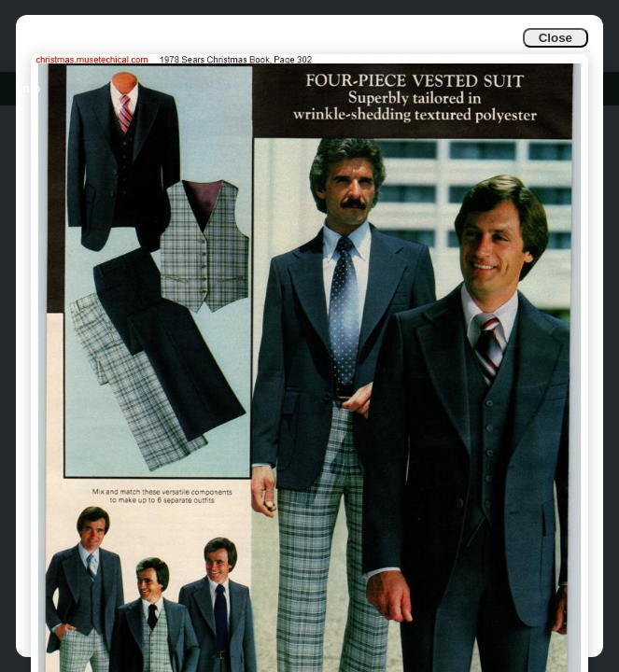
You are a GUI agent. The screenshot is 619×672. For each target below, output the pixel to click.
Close (556, 38)
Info (29, 88)
